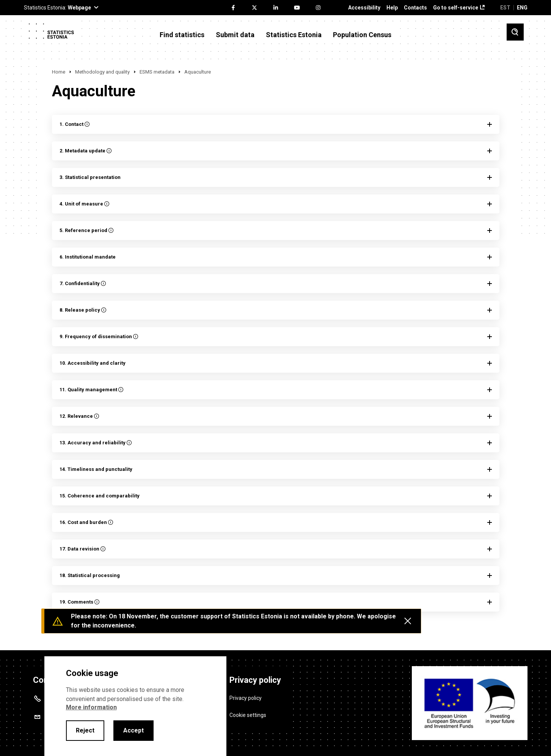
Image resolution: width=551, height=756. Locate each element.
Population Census (362, 35)
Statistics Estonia (294, 35)
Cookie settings (248, 714)
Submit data (235, 35)
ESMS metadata (157, 72)
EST (505, 8)
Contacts (415, 8)
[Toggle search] (515, 32)
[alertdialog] (135, 706)
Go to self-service (456, 8)
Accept (133, 730)
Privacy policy (246, 697)
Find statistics (182, 35)
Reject (85, 730)
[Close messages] (408, 621)
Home (59, 72)
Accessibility (364, 8)
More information (91, 707)
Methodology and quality (102, 72)
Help (392, 8)
